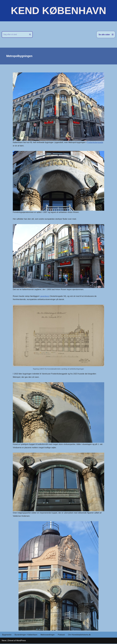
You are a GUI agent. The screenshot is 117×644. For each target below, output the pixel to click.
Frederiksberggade (96, 142)
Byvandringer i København (26, 635)
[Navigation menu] (106, 35)
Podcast (62, 635)
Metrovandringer (48, 635)
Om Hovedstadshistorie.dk (80, 635)
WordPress (21, 641)
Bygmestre (7, 635)
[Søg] (15, 35)
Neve (4, 641)
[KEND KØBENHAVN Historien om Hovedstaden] (58, 11)
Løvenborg (45, 296)
